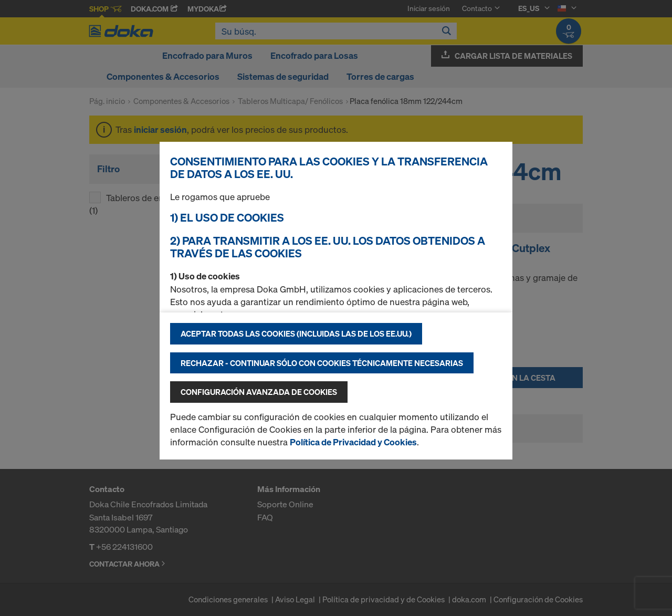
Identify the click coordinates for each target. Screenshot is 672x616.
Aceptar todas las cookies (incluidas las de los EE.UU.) (296, 333)
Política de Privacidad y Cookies (353, 442)
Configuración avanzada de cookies (259, 392)
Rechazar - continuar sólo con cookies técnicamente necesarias (322, 363)
